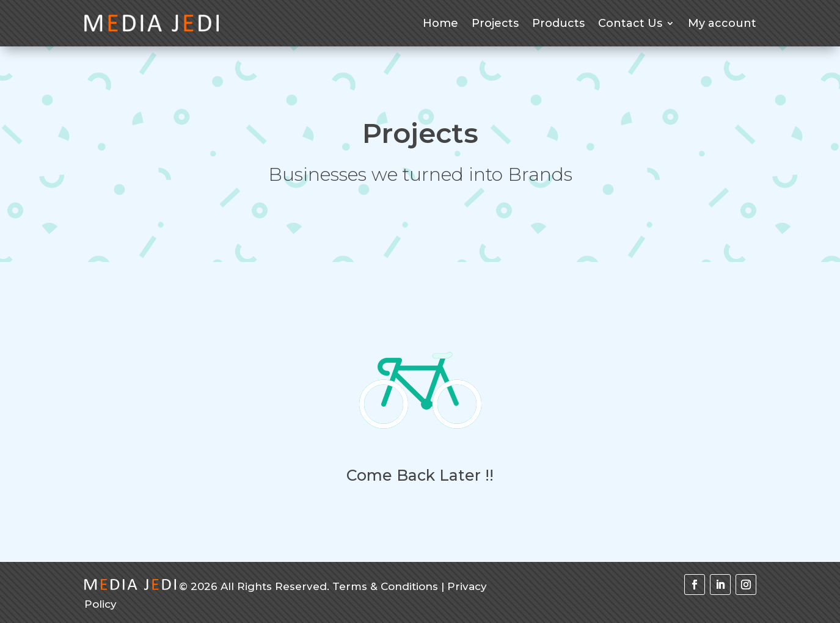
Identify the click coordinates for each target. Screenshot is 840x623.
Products (558, 23)
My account (722, 23)
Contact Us (630, 23)
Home (440, 23)
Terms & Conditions (385, 586)
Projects (495, 23)
